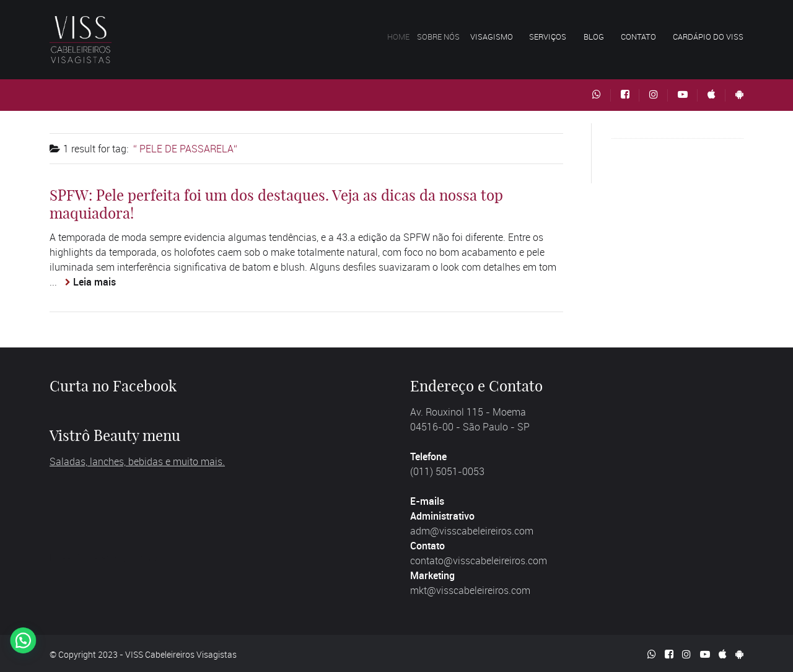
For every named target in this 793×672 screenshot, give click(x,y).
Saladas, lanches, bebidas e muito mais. (137, 461)
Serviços (550, 37)
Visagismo (501, 37)
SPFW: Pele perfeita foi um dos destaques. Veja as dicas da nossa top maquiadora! (276, 204)
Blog (594, 37)
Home (406, 37)
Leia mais (94, 282)
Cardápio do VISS (708, 37)
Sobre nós (451, 37)
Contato (638, 37)
